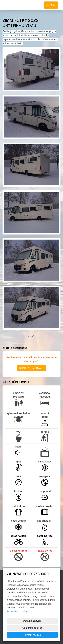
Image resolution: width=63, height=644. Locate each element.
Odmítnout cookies (32, 628)
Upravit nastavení (32, 621)
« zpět (31, 336)
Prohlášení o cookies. (18, 611)
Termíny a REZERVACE (32, 368)
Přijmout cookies (32, 635)
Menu (51, 5)
